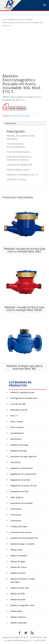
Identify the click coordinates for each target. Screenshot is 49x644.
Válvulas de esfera (18, 573)
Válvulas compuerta (19, 556)
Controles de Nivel (18, 404)
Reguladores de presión (20, 480)
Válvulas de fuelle (18, 594)
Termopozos (16, 515)
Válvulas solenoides (19, 623)
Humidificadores (17, 433)
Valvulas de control (18, 567)
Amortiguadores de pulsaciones (24, 398)
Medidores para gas (19, 451)
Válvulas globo (16, 611)
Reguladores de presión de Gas (24, 486)
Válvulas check (16, 550)
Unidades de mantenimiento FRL (24, 538)
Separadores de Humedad (21, 503)
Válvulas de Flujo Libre (20, 588)
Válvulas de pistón (18, 599)
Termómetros (16, 509)
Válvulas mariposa (18, 617)
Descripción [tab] (11, 123)
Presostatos (15, 462)
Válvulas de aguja (18, 561)
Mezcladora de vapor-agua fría (23, 456)
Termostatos (16, 521)
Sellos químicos (17, 497)
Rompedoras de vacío (20, 491)
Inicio (5, 19)
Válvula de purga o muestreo (22, 544)
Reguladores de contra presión (23, 474)
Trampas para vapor (19, 526)
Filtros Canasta (17, 422)
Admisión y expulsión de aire (22, 392)
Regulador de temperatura (21, 468)
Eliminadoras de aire (19, 410)
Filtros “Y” (14, 416)
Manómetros (16, 439)
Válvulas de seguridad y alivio (23, 605)
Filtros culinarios (17, 427)
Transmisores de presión (21, 532)
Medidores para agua (16, 19)
